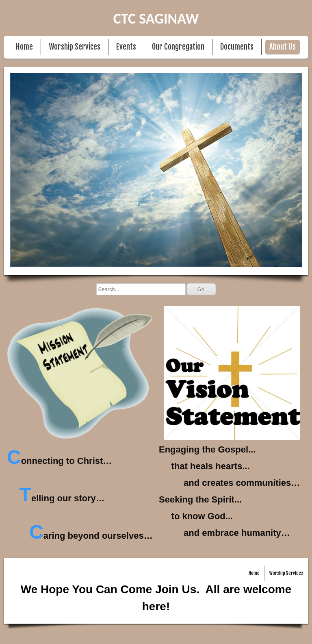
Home (24, 47)
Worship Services (75, 47)
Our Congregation (178, 47)
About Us (283, 47)
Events (126, 47)
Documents (237, 47)
